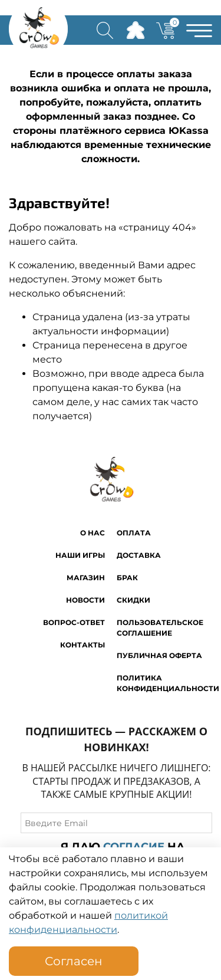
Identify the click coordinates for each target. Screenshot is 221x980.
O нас (93, 533)
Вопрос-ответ (74, 622)
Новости (85, 600)
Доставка (139, 555)
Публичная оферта (159, 655)
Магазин (86, 578)
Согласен (74, 961)
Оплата (134, 533)
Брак (127, 578)
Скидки (133, 600)
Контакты (83, 645)
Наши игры (80, 555)
